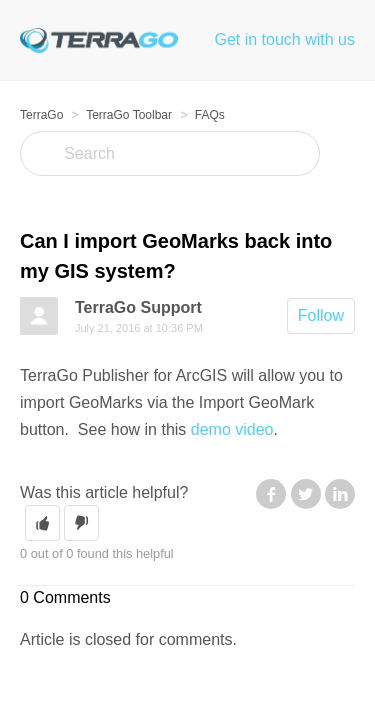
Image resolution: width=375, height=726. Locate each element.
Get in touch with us (284, 39)
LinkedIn (340, 494)
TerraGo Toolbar (129, 115)
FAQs (210, 115)
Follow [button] (321, 315)
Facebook (271, 494)
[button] (42, 523)
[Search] (170, 153)
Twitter (306, 494)
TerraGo (41, 115)
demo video (232, 429)
